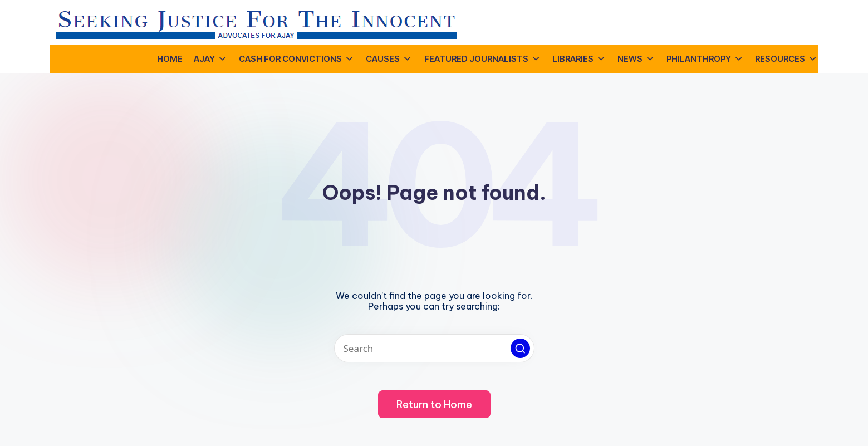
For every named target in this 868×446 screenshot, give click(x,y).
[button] (520, 348)
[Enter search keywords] (434, 348)
